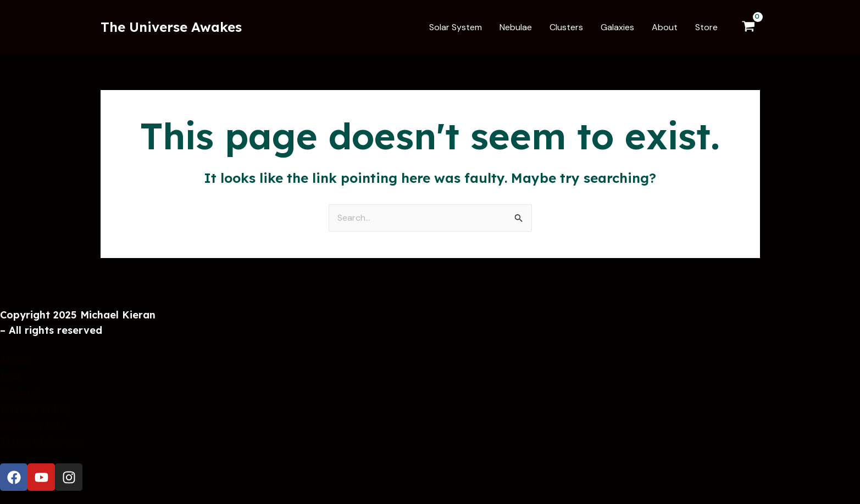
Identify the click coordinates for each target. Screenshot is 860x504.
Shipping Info (34, 426)
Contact (20, 394)
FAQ (10, 379)
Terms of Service (42, 442)
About (15, 363)
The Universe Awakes (171, 27)
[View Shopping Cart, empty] (749, 28)
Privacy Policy (36, 410)
